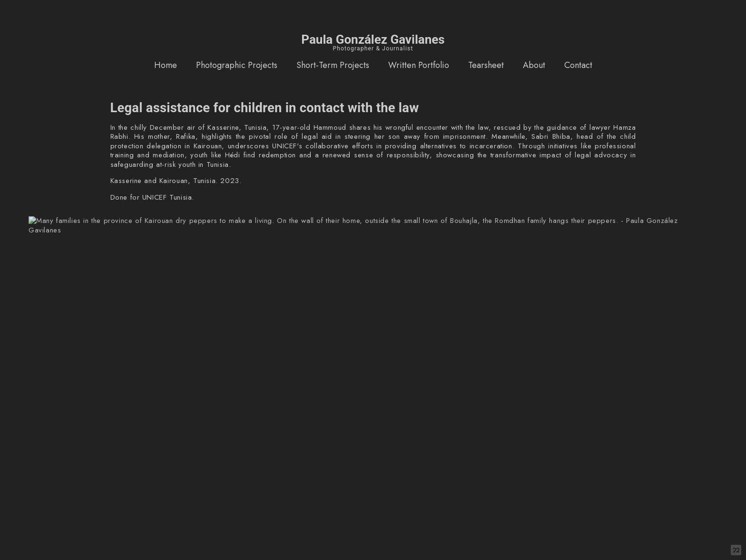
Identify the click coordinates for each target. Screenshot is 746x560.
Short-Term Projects (333, 65)
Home (166, 65)
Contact (578, 65)
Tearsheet (486, 65)
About (534, 65)
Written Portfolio (419, 65)
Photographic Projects (237, 65)
